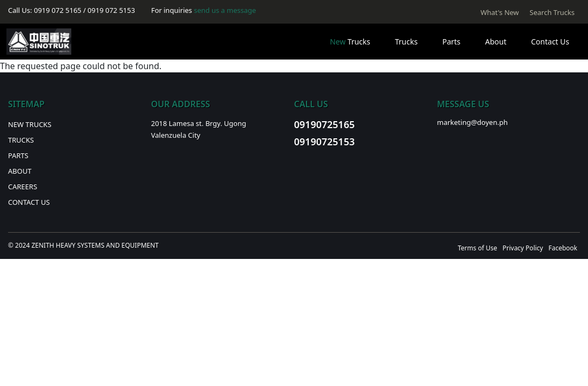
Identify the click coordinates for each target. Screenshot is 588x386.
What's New (500, 12)
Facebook (563, 248)
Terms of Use (477, 248)
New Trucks (30, 124)
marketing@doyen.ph (472, 122)
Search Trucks (552, 12)
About (496, 42)
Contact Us (550, 42)
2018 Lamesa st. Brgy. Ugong (199, 123)
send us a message (225, 10)
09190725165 (325, 124)
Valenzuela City (176, 135)
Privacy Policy (523, 248)
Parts (451, 42)
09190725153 (325, 142)
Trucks (350, 42)
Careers (23, 187)
